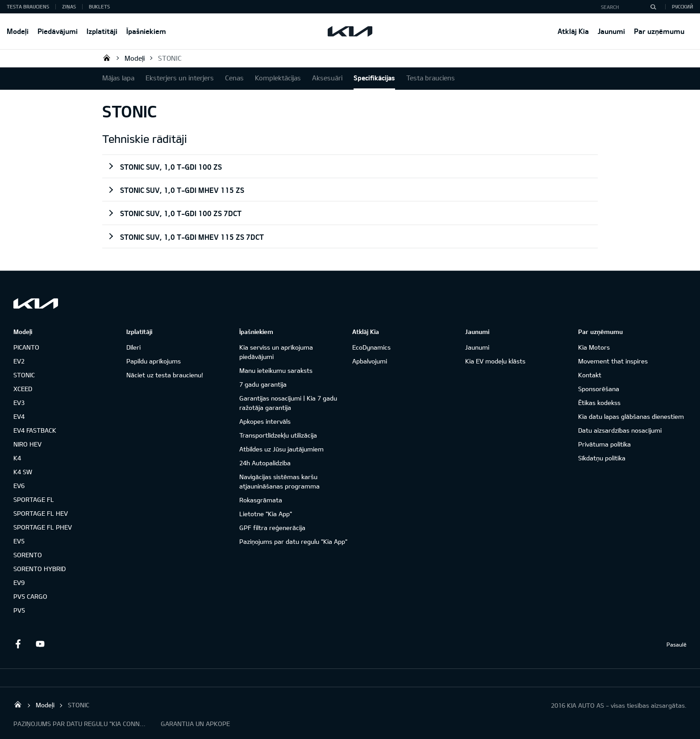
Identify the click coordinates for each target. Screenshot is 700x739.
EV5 (19, 541)
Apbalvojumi (370, 361)
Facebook (18, 644)
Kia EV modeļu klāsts (495, 361)
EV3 (19, 403)
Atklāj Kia (573, 31)
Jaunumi (611, 31)
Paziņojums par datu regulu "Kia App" (293, 541)
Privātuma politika (604, 444)
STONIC (170, 58)
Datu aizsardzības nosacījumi (620, 430)
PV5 (19, 610)
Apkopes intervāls (265, 421)
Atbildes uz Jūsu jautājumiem (281, 449)
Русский (683, 6)
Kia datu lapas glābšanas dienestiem (631, 416)
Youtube (40, 644)
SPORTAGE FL (34, 499)
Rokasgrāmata (261, 500)
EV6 (19, 486)
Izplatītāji (102, 31)
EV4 (19, 416)
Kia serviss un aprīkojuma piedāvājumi (276, 352)
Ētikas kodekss (599, 403)
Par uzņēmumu (659, 31)
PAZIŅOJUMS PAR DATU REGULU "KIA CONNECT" (80, 724)
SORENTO (28, 555)
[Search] (653, 7)
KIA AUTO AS (107, 58)
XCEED (23, 389)
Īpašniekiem (146, 31)
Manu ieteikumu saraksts (276, 370)
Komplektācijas (278, 78)
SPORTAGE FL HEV (41, 513)
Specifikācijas (374, 78)
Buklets (99, 6)
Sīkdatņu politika (602, 458)
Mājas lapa (118, 78)
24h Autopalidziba (265, 463)
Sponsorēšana (599, 389)
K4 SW (23, 472)
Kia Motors (594, 347)
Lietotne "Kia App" (266, 514)
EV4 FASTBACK (35, 430)
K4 (17, 458)
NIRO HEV (27, 444)
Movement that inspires (613, 361)
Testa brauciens (28, 6)
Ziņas (69, 6)
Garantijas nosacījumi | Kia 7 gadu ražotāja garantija (288, 403)
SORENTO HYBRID (40, 569)
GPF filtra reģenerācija (272, 528)
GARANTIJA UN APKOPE (195, 724)
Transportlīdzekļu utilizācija (278, 435)
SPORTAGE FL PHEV (43, 527)
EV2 (19, 361)
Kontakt (590, 375)
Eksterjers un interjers (180, 78)
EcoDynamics (371, 347)
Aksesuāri (327, 78)
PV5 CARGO (30, 596)
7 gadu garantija (263, 384)
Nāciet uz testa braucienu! (165, 375)
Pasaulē (677, 644)
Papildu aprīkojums (154, 361)
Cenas (234, 78)
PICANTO (26, 347)
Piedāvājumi (58, 31)
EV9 (19, 582)
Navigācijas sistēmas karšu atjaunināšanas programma (279, 481)
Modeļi (18, 31)
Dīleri (133, 347)
